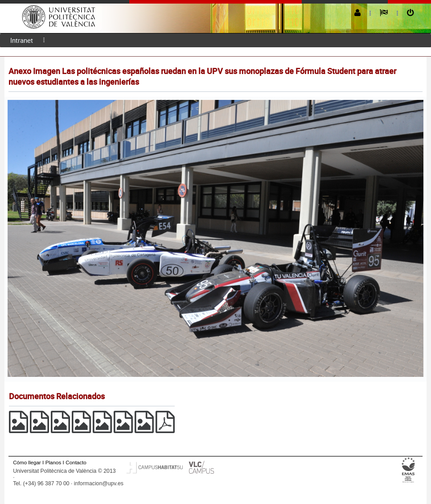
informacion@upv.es (99, 483)
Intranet (22, 40)
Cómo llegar (27, 462)
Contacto (76, 462)
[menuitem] (22, 40)
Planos (53, 462)
